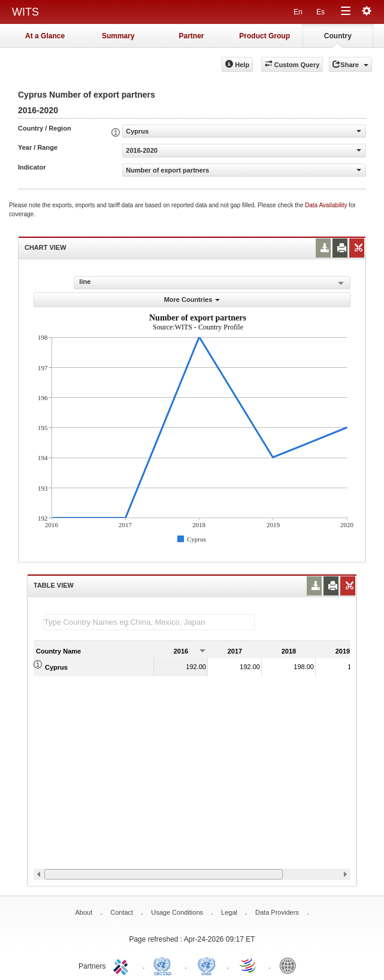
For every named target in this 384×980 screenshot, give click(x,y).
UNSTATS (207, 965)
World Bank (291, 965)
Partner (191, 36)
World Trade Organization (249, 965)
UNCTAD (165, 965)
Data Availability (327, 205)
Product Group (264, 36)
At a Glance (45, 36)
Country (338, 36)
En (298, 12)
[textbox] (149, 622)
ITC (123, 965)
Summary (118, 36)
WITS (25, 12)
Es (320, 12)
